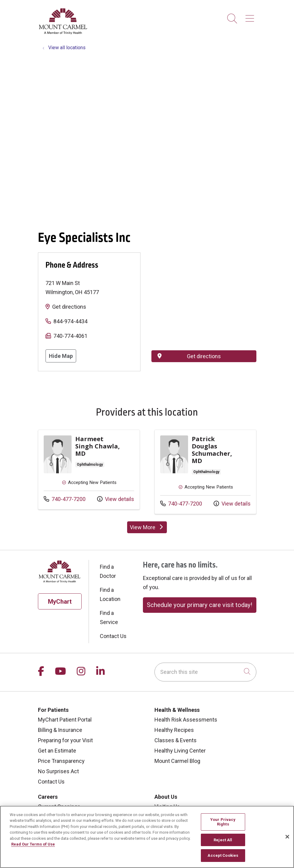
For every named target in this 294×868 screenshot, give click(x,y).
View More (149, 529)
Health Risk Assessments (186, 720)
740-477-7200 (65, 498)
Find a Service (109, 618)
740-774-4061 (70, 336)
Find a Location (110, 594)
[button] (251, 16)
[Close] (287, 837)
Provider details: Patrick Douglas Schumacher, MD (205, 472)
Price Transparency (61, 761)
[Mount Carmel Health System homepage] (63, 33)
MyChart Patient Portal (65, 720)
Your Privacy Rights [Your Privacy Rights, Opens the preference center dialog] (223, 822)
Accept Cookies (223, 855)
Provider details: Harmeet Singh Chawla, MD (89, 470)
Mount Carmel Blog (177, 761)
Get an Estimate (57, 751)
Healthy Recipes (174, 730)
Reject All (223, 840)
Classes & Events (176, 740)
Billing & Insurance (60, 730)
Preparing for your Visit (65, 740)
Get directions (69, 307)
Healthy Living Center (180, 751)
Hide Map (61, 356)
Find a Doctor (108, 571)
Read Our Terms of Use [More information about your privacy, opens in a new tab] (33, 844)
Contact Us (113, 636)
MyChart (60, 602)
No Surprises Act (58, 771)
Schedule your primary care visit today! (199, 605)
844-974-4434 (70, 321)
